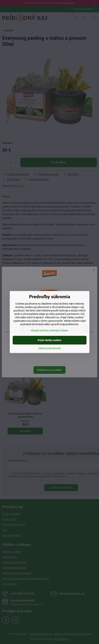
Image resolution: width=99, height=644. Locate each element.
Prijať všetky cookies (49, 340)
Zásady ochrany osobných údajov (49, 330)
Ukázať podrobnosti (49, 348)
